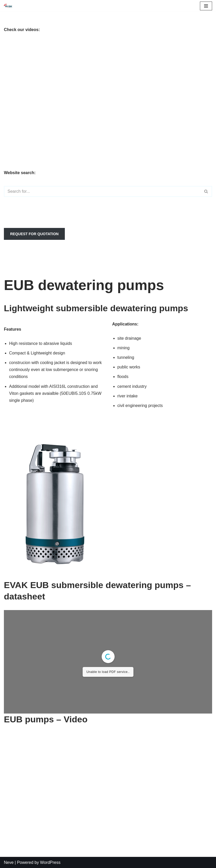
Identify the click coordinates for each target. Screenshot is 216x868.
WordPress (50, 862)
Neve (9, 862)
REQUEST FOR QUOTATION (34, 234)
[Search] (102, 191)
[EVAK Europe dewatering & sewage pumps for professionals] (8, 6)
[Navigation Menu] (206, 6)
